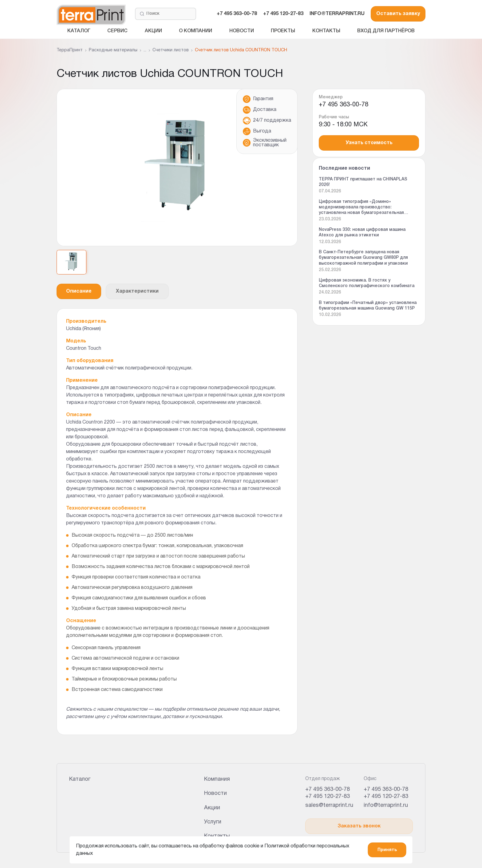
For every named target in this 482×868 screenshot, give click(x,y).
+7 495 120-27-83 (283, 14)
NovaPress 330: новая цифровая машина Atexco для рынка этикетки (362, 233)
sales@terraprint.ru (329, 805)
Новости (242, 31)
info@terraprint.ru (386, 805)
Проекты (283, 31)
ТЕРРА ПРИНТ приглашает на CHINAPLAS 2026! (363, 182)
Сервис (117, 31)
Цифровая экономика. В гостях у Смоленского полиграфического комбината (367, 283)
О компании (196, 31)
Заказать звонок (359, 826)
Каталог (79, 31)
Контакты (326, 31)
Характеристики (137, 291)
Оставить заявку (398, 14)
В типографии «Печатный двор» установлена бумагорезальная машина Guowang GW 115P (368, 306)
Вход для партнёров (386, 31)
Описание (79, 291)
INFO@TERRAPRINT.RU (337, 14)
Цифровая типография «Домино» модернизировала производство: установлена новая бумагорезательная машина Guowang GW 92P (361, 208)
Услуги (213, 822)
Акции (153, 31)
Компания (217, 779)
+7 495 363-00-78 (237, 14)
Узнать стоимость (369, 143)
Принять (387, 850)
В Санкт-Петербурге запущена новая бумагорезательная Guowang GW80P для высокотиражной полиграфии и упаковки (363, 258)
